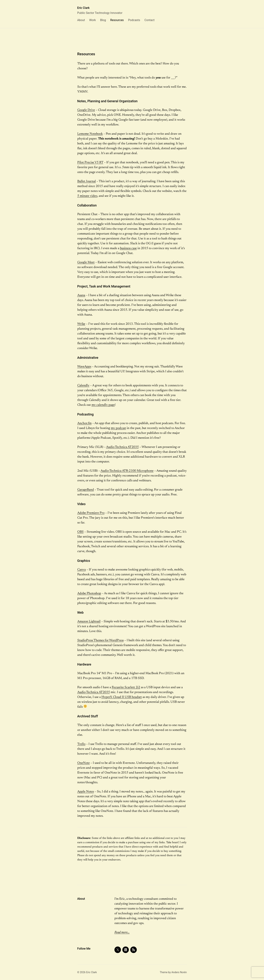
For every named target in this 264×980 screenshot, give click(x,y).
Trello (81, 744)
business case (128, 248)
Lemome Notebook (90, 134)
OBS (80, 532)
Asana (81, 295)
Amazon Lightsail (89, 622)
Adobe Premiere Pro (91, 513)
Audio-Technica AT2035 (122, 447)
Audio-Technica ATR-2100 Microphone (127, 471)
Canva (82, 570)
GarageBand (86, 490)
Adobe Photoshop (89, 594)
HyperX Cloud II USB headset (122, 697)
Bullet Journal (87, 181)
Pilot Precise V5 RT (90, 163)
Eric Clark (83, 8)
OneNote (84, 763)
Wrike (81, 324)
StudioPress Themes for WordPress (100, 640)
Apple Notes (86, 792)
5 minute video (87, 196)
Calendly (83, 386)
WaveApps (84, 367)
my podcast (118, 428)
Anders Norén (179, 972)
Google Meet (86, 262)
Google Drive (86, 110)
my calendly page (103, 405)
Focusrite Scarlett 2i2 (126, 687)
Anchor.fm (84, 423)
